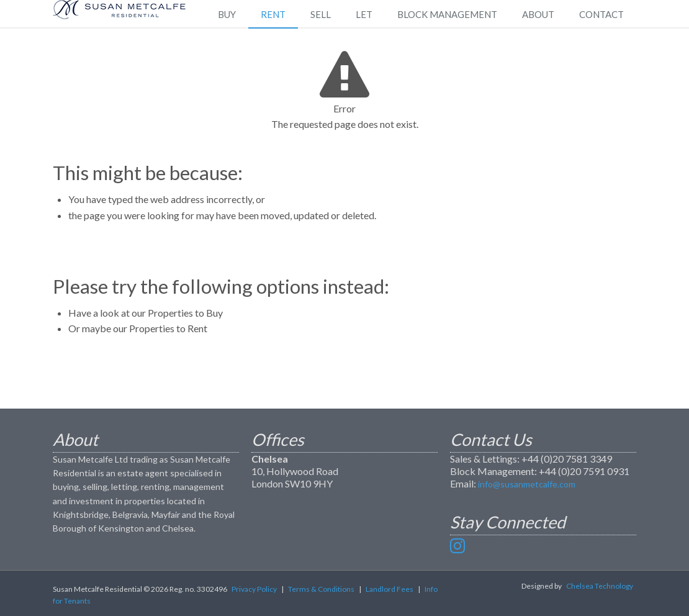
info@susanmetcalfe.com (527, 484)
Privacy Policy (254, 589)
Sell (321, 14)
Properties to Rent (168, 328)
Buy (227, 14)
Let (364, 14)
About (538, 14)
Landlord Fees (390, 589)
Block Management (447, 14)
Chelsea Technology (600, 586)
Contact (601, 14)
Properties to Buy (185, 313)
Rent (273, 14)
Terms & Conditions (321, 589)
